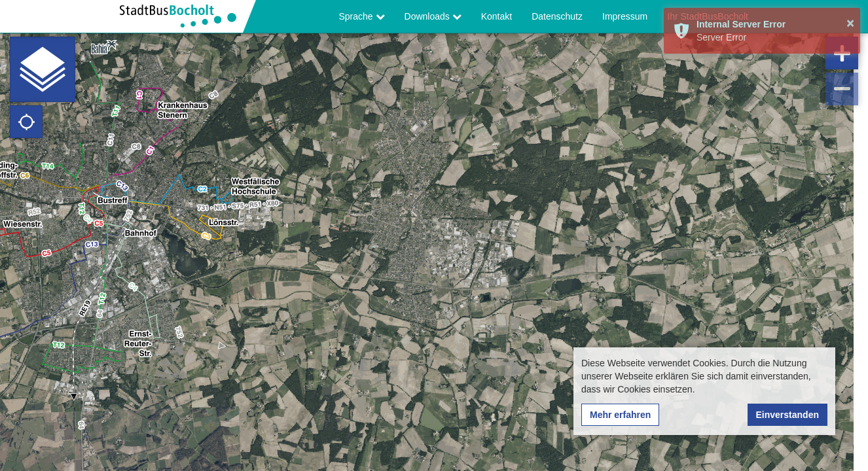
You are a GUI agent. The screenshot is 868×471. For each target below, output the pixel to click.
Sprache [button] (362, 16)
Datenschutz (557, 16)
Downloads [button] (433, 16)
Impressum (625, 16)
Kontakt (497, 16)
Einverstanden (787, 415)
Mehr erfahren (620, 415)
